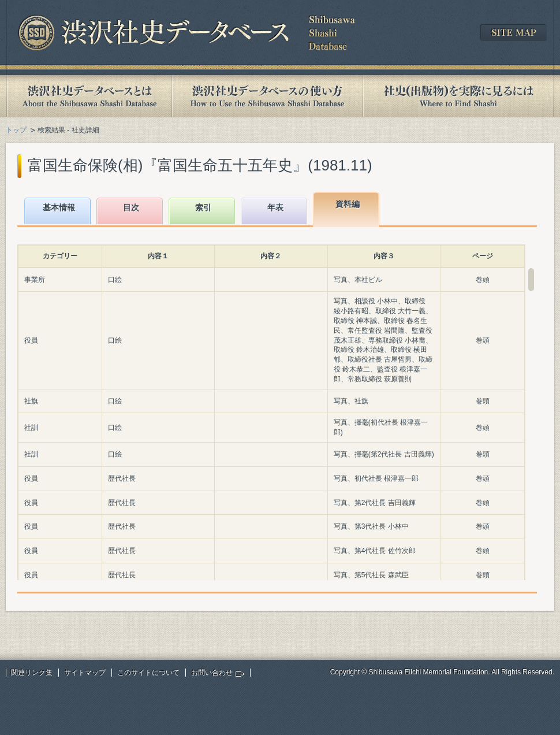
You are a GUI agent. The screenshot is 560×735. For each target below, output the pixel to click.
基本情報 (59, 207)
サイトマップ (85, 673)
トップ (16, 130)
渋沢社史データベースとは (89, 96)
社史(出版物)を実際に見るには (458, 96)
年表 (275, 207)
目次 (131, 207)
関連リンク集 (32, 673)
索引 (203, 207)
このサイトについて (148, 673)
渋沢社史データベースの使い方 (267, 96)
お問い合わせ (212, 673)
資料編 (348, 204)
